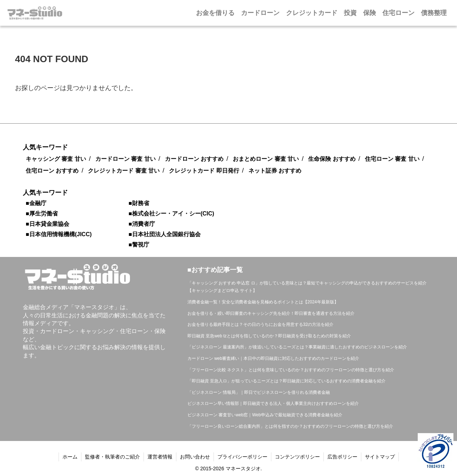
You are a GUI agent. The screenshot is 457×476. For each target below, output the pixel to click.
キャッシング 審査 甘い (56, 159)
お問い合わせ (195, 457)
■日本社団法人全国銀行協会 (165, 234)
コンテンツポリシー (297, 457)
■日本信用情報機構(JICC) (59, 234)
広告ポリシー (342, 457)
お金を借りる (215, 13)
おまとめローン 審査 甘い (266, 159)
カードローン (260, 13)
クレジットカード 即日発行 (204, 171)
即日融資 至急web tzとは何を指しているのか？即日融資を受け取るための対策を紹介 (269, 336)
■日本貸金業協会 (47, 224)
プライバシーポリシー (242, 457)
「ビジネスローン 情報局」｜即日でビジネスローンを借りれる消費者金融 (259, 392)
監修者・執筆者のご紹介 (112, 457)
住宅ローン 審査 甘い (392, 159)
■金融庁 (36, 203)
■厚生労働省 (42, 214)
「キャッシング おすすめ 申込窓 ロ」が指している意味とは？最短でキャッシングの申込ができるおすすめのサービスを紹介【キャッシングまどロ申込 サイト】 (307, 287)
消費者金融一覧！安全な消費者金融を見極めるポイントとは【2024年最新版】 (263, 302)
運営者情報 (160, 457)
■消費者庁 (142, 224)
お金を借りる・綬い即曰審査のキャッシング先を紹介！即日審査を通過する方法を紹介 (271, 313)
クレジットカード (312, 13)
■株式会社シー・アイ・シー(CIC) (171, 214)
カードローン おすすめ (194, 159)
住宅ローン (398, 13)
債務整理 (434, 13)
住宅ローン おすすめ (52, 171)
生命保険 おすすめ (332, 159)
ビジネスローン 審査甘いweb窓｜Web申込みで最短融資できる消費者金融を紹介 (265, 415)
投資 (350, 13)
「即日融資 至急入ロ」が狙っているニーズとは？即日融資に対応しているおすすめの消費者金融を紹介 (287, 381)
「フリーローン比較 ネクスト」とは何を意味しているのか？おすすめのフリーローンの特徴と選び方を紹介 (291, 370)
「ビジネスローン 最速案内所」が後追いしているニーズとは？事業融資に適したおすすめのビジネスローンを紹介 (297, 347)
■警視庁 (139, 245)
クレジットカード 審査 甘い (124, 171)
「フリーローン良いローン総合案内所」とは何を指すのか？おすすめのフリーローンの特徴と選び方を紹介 (290, 426)
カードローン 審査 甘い (125, 159)
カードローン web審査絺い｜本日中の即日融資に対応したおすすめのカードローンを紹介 (273, 358)
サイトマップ (380, 457)
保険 (370, 13)
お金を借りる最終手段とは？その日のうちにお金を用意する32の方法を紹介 (260, 324)
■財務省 (139, 203)
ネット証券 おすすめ (275, 171)
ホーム (70, 457)
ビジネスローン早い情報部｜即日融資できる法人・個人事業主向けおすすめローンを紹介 (273, 403)
